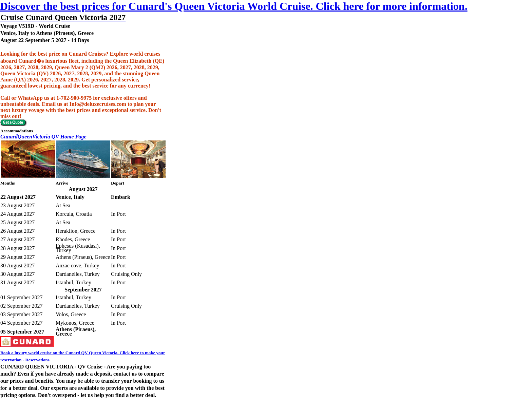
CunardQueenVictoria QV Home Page (43, 137)
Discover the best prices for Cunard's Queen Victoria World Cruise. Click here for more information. (234, 6)
